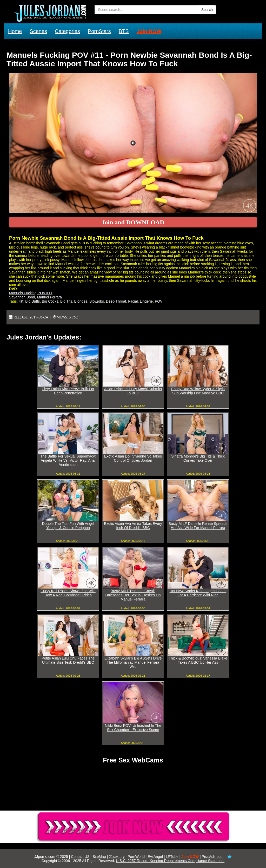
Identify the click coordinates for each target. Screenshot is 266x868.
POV (159, 301)
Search (207, 10)
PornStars (99, 31)
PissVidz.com (212, 857)
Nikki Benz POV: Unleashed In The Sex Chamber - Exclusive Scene (133, 728)
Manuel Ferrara (49, 297)
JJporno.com (45, 857)
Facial (133, 301)
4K (21, 301)
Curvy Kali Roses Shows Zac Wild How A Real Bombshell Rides (68, 593)
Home (15, 31)
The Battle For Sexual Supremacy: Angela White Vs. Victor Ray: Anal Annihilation (68, 460)
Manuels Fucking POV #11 (31, 293)
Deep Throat (116, 301)
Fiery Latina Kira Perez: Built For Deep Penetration (68, 391)
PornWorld (136, 857)
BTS (124, 31)
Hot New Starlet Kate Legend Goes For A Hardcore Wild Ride (198, 593)
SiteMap (99, 857)
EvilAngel (155, 857)
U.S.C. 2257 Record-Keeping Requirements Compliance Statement (170, 861)
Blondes (81, 301)
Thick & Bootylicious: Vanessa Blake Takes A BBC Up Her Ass (198, 660)
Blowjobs (97, 301)
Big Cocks (50, 301)
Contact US (80, 857)
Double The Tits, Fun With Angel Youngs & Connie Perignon (68, 526)
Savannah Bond (22, 297)
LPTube (172, 857)
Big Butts (32, 301)
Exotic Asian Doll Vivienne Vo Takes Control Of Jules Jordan (133, 458)
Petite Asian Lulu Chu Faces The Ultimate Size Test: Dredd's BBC (68, 660)
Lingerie (146, 301)
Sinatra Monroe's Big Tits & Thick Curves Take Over (198, 458)
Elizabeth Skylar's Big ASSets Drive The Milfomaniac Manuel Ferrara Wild (133, 662)
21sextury (117, 857)
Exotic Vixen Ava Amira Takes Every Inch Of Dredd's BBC (133, 526)
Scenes (38, 31)
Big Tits (66, 301)
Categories (67, 31)
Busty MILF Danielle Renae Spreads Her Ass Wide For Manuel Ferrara (198, 526)
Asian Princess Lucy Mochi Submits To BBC (133, 391)
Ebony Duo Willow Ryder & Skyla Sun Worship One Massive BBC (198, 391)
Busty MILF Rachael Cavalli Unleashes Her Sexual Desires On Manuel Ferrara (133, 595)
